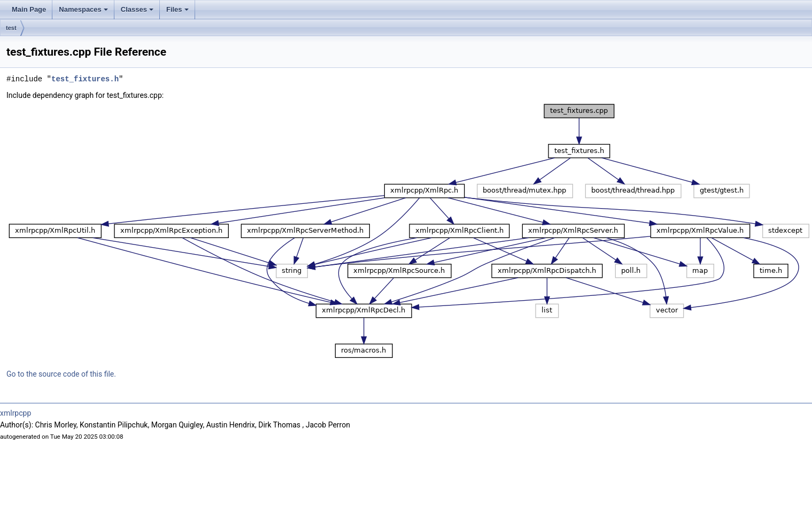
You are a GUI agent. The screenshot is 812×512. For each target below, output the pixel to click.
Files (177, 9)
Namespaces (83, 9)
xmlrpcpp (16, 413)
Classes (137, 9)
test (11, 28)
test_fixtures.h (85, 79)
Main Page (29, 9)
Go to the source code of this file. (61, 374)
